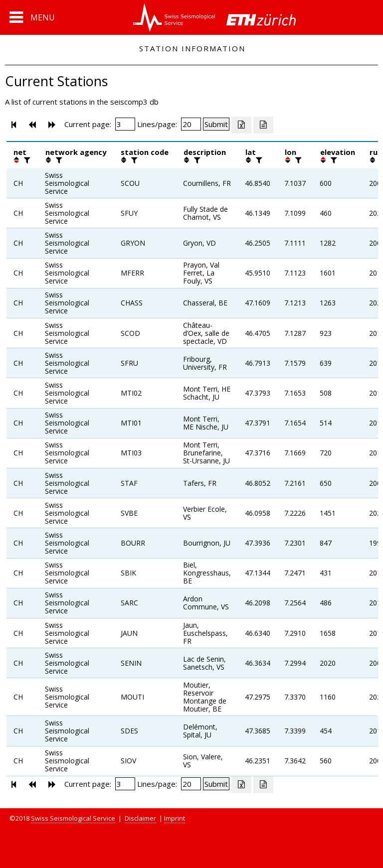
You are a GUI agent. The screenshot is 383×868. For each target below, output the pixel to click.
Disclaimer (140, 818)
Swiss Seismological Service (73, 818)
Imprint (175, 818)
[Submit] (216, 124)
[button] (32, 17)
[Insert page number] (125, 124)
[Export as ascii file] (263, 125)
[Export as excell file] (241, 125)
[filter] (26, 160)
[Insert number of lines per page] (191, 124)
